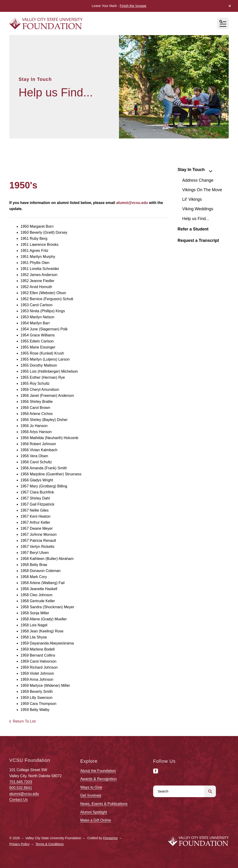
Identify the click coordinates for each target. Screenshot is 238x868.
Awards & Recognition (98, 779)
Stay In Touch (197, 170)
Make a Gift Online (96, 820)
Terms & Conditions (49, 844)
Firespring (110, 838)
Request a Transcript (198, 240)
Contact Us (18, 800)
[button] (230, 6)
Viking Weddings (198, 209)
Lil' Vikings (192, 199)
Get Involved (91, 795)
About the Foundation (98, 771)
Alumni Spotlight (94, 812)
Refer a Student (193, 229)
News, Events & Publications (104, 804)
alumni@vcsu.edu (24, 794)
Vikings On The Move (202, 190)
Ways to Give (91, 787)
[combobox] (179, 791)
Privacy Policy (19, 844)
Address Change (198, 180)
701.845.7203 (21, 782)
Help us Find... (196, 219)
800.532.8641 (21, 788)
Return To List (24, 721)
